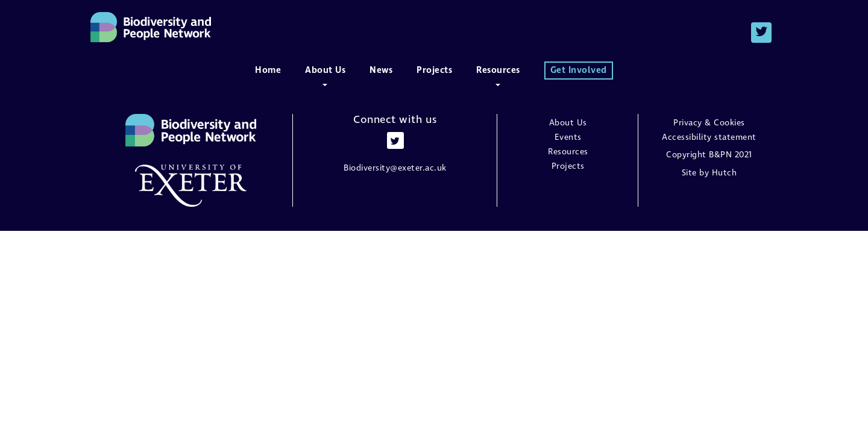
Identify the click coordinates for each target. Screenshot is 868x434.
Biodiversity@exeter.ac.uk (395, 168)
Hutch (725, 173)
